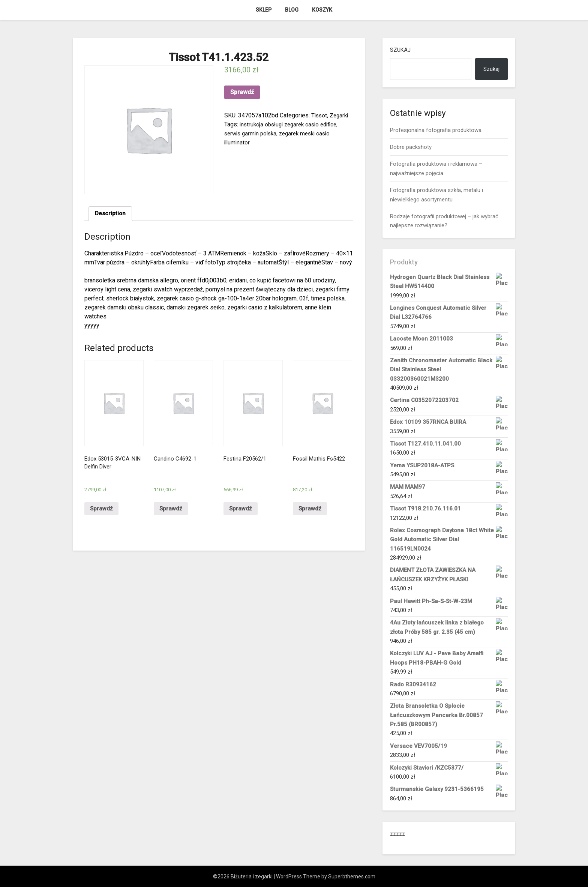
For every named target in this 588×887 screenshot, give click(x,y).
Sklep (264, 10)
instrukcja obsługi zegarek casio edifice (292, 124)
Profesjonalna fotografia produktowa (436, 130)
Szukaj (400, 50)
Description (111, 214)
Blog (292, 10)
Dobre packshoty (411, 147)
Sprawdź (242, 92)
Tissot (320, 115)
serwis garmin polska (252, 133)
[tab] (111, 214)
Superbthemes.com (352, 876)
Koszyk (322, 10)
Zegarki (341, 115)
